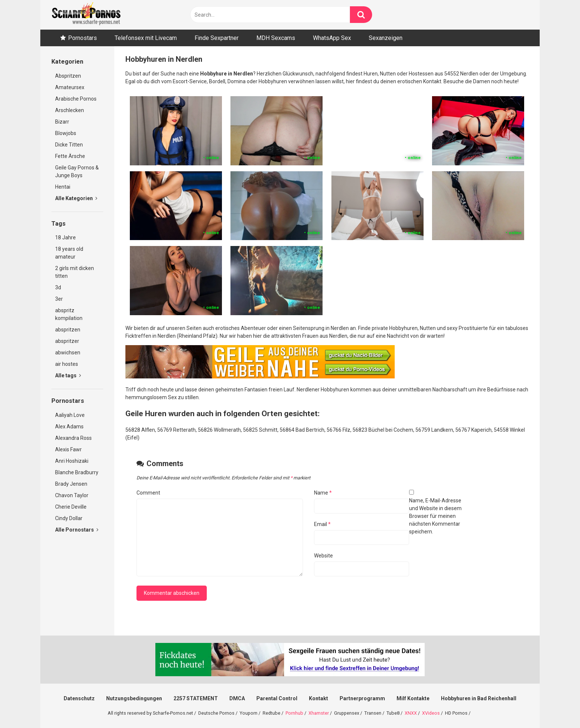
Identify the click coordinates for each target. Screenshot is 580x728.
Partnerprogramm (362, 698)
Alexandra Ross (73, 438)
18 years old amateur (69, 253)
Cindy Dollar (69, 518)
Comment (148, 493)
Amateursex (70, 87)
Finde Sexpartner (217, 38)
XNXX (411, 713)
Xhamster (319, 713)
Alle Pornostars (77, 530)
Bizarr (62, 122)
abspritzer (67, 341)
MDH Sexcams (276, 38)
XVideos (431, 713)
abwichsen (68, 353)
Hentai (63, 187)
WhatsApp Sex (332, 38)
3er (59, 299)
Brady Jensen (71, 484)
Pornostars (82, 38)
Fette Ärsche (70, 156)
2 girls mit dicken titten (75, 272)
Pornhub (294, 713)
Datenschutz (79, 698)
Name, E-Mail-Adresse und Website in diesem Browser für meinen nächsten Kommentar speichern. (435, 516)
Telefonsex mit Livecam (146, 38)
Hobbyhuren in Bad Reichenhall (479, 698)
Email (322, 524)
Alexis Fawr (68, 449)
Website (323, 556)
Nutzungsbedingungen (134, 698)
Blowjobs (66, 133)
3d (58, 287)
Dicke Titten (69, 145)
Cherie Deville (71, 507)
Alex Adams (69, 427)
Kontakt (318, 698)
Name (323, 493)
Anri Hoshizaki (72, 461)
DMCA (237, 698)
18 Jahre (65, 237)
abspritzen (68, 330)
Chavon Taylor (72, 495)
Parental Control (277, 698)
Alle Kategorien (76, 198)
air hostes (67, 364)
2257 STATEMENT (196, 698)
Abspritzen (68, 76)
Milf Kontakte (413, 698)
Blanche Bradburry (77, 472)
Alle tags (68, 375)
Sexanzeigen (386, 38)
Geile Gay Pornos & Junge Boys (77, 171)
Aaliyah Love (70, 415)
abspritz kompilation (69, 314)
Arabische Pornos (76, 99)
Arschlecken (70, 110)
